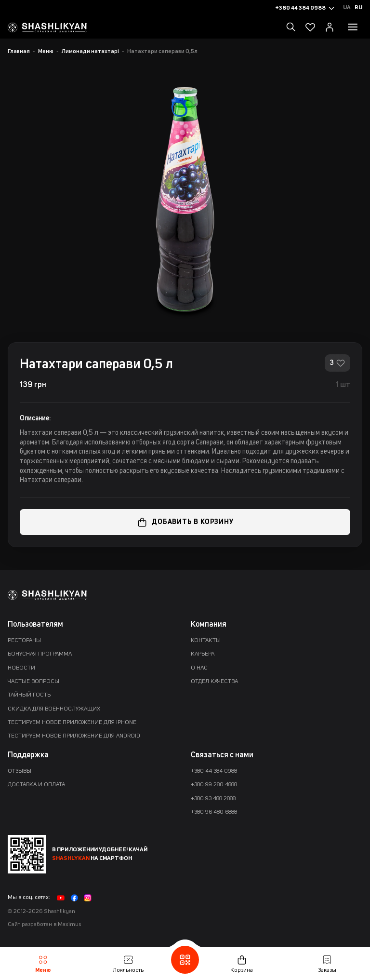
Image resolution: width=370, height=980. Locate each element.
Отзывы (20, 771)
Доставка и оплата (36, 785)
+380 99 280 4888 (214, 785)
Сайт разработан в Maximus (44, 925)
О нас (199, 668)
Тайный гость (29, 695)
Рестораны (24, 641)
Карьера (203, 654)
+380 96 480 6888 (214, 812)
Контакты (206, 641)
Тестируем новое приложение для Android (74, 736)
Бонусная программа (40, 654)
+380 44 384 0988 (214, 771)
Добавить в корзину (185, 522)
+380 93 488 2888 (213, 799)
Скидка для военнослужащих (54, 709)
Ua (347, 8)
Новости (21, 668)
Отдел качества (214, 682)
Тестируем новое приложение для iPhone (72, 723)
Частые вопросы (33, 682)
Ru (358, 8)
